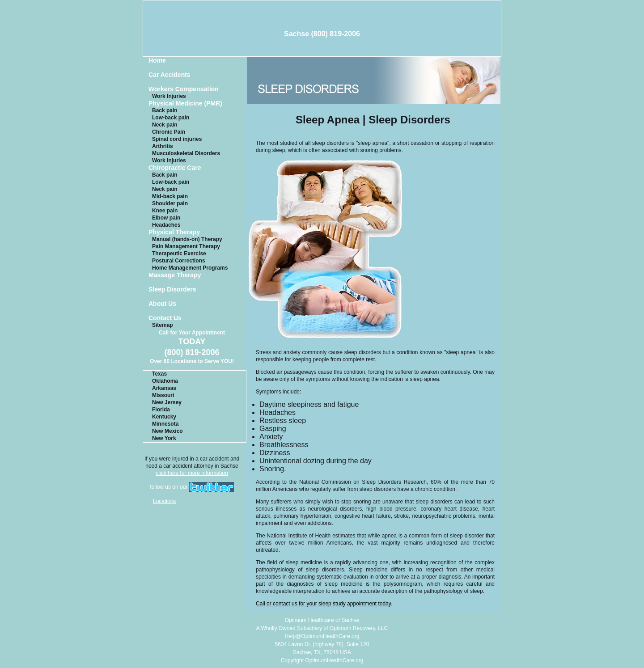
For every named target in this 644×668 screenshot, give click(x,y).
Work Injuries (169, 96)
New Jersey (167, 402)
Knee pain (165, 211)
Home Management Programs (190, 268)
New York (164, 438)
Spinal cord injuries (177, 139)
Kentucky (164, 417)
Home (157, 61)
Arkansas (164, 388)
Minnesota (165, 424)
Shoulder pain (170, 203)
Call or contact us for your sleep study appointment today (323, 604)
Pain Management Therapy (186, 246)
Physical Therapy (174, 232)
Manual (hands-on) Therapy (187, 239)
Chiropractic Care (175, 168)
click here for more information (192, 473)
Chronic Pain (169, 132)
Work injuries (169, 161)
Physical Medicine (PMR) (185, 104)
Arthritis (163, 146)
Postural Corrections (179, 261)
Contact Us (165, 318)
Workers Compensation (184, 89)
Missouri (163, 395)
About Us (162, 304)
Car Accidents (169, 75)
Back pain (165, 110)
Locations (164, 501)
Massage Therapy (175, 275)
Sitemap (163, 325)
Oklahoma (165, 381)
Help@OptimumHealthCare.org (322, 636)
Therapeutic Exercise (179, 254)
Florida (161, 410)
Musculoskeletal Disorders (186, 153)
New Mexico (167, 431)
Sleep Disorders (172, 290)
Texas (159, 374)
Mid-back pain (170, 196)
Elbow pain (166, 218)
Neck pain (165, 125)
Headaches (166, 225)
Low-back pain (171, 118)
